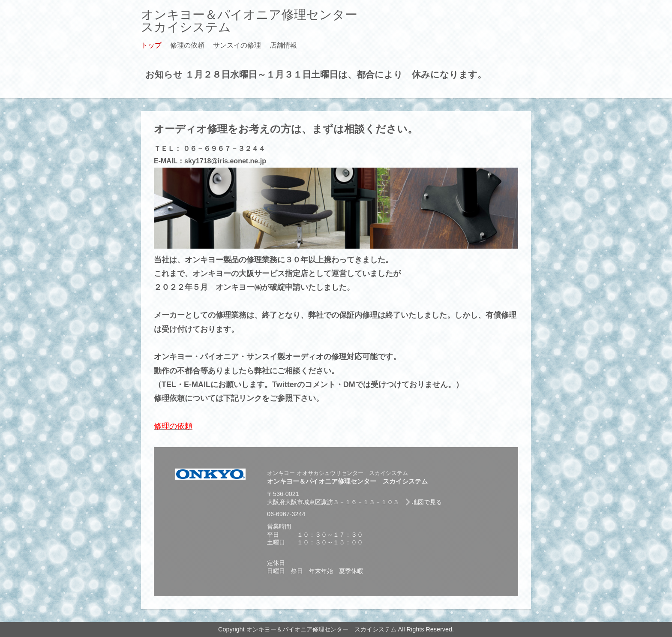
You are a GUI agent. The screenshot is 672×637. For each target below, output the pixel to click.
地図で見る (427, 502)
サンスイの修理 (237, 45)
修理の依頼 (187, 45)
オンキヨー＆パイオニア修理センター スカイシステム (255, 21)
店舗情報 (283, 45)
